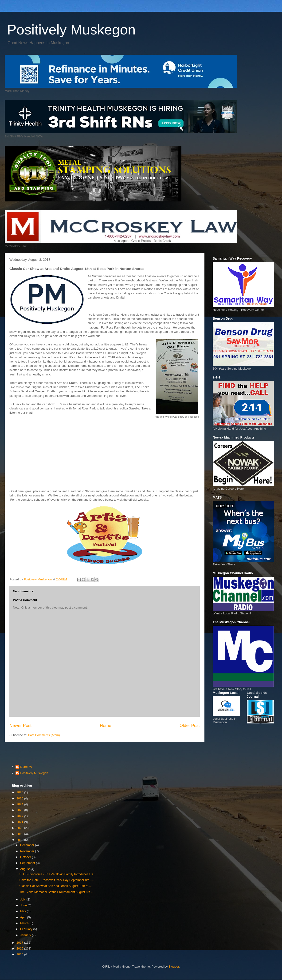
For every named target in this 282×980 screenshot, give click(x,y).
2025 (20, 798)
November (28, 851)
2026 (20, 792)
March (25, 923)
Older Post (190, 726)
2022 (20, 816)
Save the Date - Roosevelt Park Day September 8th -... (56, 880)
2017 (20, 943)
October (26, 857)
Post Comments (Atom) (44, 735)
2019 (20, 834)
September (28, 863)
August (25, 869)
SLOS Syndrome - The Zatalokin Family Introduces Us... (57, 874)
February (27, 929)
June (24, 905)
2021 (20, 822)
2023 (20, 810)
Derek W (26, 767)
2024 (20, 804)
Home (106, 726)
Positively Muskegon (71, 30)
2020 (20, 828)
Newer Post (20, 726)
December (28, 845)
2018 (20, 840)
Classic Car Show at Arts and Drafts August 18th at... (55, 886)
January (26, 935)
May (23, 911)
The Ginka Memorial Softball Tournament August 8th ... (56, 892)
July (23, 899)
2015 (20, 954)
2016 (20, 948)
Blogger (174, 967)
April (24, 917)
